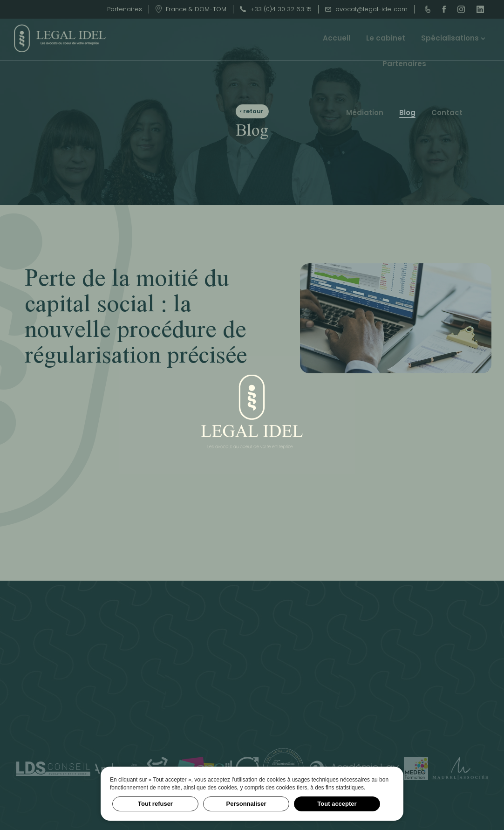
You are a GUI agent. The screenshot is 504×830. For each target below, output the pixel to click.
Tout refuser (155, 804)
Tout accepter (337, 804)
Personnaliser (246, 804)
